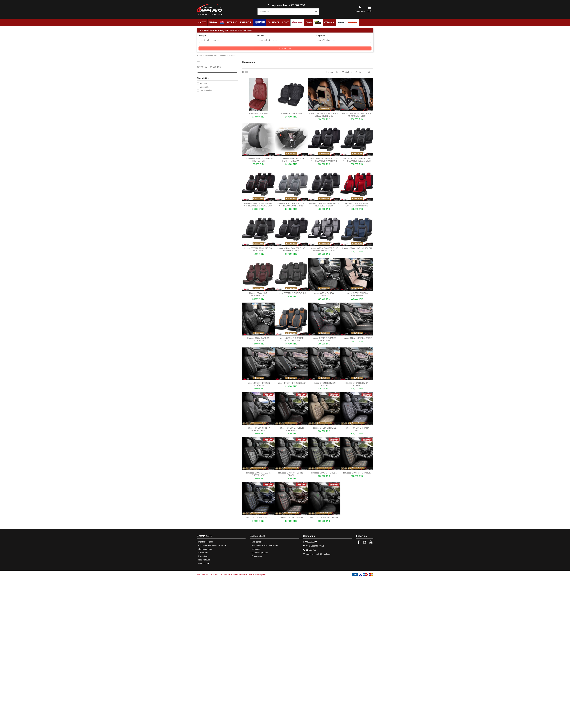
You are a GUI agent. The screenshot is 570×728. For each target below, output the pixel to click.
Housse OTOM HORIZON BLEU (291, 383)
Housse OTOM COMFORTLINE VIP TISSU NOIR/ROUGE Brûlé (258, 205)
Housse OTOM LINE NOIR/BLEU (357, 248)
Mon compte (257, 542)
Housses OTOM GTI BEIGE (324, 428)
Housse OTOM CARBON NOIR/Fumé (258, 339)
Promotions (203, 556)
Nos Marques (204, 560)
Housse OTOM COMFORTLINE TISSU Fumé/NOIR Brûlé (324, 249)
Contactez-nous (205, 549)
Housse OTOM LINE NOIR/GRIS (291, 293)
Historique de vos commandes (265, 546)
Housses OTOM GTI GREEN (324, 473)
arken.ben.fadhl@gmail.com (319, 554)
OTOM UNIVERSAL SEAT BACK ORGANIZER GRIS (357, 115)
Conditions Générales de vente (212, 546)
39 (370, 72)
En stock (203, 83)
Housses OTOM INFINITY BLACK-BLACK (258, 429)
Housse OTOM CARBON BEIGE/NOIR (357, 294)
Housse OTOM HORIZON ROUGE (357, 384)
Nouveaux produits (260, 553)
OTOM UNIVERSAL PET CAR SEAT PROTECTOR (291, 160)
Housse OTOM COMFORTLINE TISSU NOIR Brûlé (291, 249)
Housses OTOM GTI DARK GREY (357, 429)
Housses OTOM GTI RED (291, 518)
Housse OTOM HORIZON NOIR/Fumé (258, 384)
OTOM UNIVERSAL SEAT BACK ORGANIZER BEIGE (324, 115)
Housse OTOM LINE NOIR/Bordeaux (258, 294)
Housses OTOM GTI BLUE (258, 518)
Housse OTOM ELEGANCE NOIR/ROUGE (324, 339)
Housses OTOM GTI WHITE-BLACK (291, 474)
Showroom (203, 553)
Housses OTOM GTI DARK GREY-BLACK (258, 474)
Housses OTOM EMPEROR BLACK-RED (291, 429)
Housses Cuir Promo (258, 113)
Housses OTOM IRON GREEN (324, 518)
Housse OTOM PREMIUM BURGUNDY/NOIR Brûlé (357, 205)
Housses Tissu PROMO (291, 113)
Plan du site (204, 563)
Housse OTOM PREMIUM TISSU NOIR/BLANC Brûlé (324, 205)
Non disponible (206, 90)
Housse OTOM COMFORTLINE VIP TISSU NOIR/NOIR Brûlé (324, 160)
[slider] (238, 72)
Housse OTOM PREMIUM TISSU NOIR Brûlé (258, 249)
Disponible (204, 87)
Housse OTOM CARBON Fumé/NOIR (324, 294)
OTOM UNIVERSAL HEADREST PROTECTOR (258, 160)
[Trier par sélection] (359, 72)
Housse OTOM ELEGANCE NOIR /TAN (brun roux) (291, 339)
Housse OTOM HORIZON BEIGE (357, 338)
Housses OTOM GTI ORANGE (357, 473)
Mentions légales (206, 542)
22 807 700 (311, 550)
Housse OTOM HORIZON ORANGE (324, 384)
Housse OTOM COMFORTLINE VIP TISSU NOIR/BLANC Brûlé (357, 160)
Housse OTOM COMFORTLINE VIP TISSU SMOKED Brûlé (291, 205)
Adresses (256, 549)
